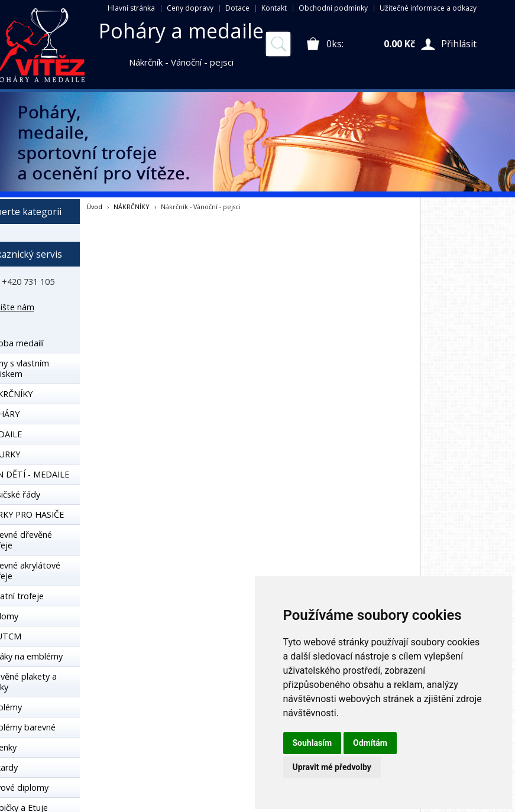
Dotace (237, 8)
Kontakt (274, 8)
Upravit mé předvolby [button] (332, 767)
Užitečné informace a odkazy (428, 8)
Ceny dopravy (190, 8)
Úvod (94, 207)
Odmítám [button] (370, 743)
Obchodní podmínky (333, 8)
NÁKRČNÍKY (132, 207)
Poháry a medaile (181, 31)
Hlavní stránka (131, 8)
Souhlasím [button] (312, 743)
